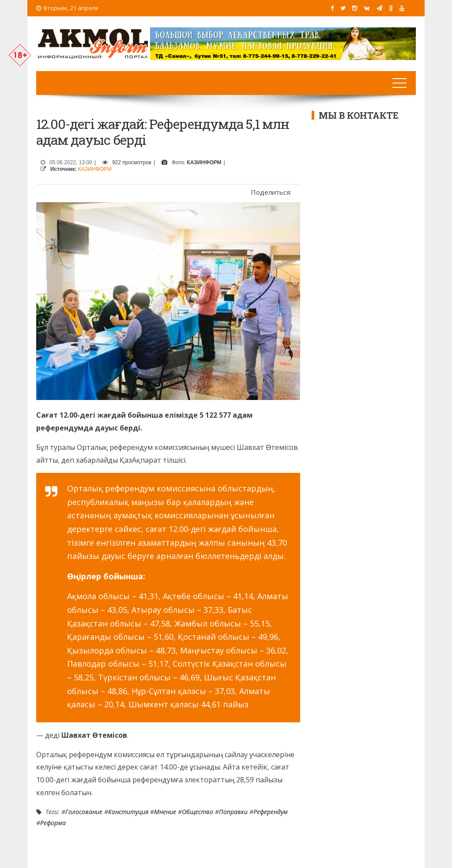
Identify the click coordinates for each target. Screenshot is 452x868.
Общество (198, 812)
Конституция (128, 812)
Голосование (84, 812)
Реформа (53, 823)
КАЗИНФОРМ (95, 169)
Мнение (165, 812)
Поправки (233, 812)
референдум (271, 812)
